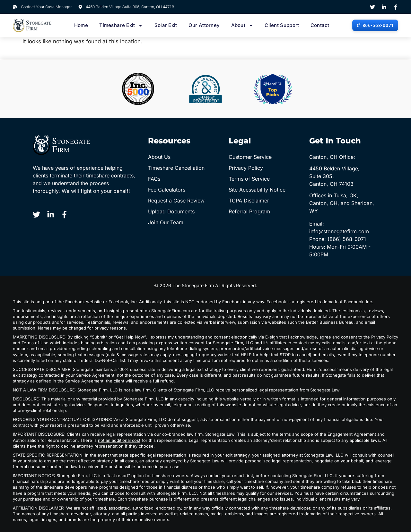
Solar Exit (166, 25)
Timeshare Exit (121, 25)
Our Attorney (204, 25)
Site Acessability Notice (257, 190)
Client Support (282, 25)
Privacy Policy (246, 168)
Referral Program (249, 211)
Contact (320, 25)
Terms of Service (249, 179)
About (242, 25)
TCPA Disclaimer (249, 201)
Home (81, 25)
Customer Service (250, 157)
